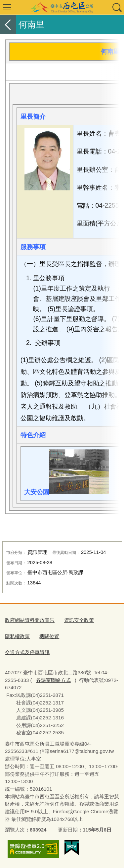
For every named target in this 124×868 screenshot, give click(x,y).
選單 (7, 7)
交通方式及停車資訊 (27, 652)
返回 (8, 25)
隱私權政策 (17, 636)
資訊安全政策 (79, 620)
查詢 (117, 7)
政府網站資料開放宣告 (30, 620)
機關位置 (49, 636)
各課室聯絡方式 (53, 680)
